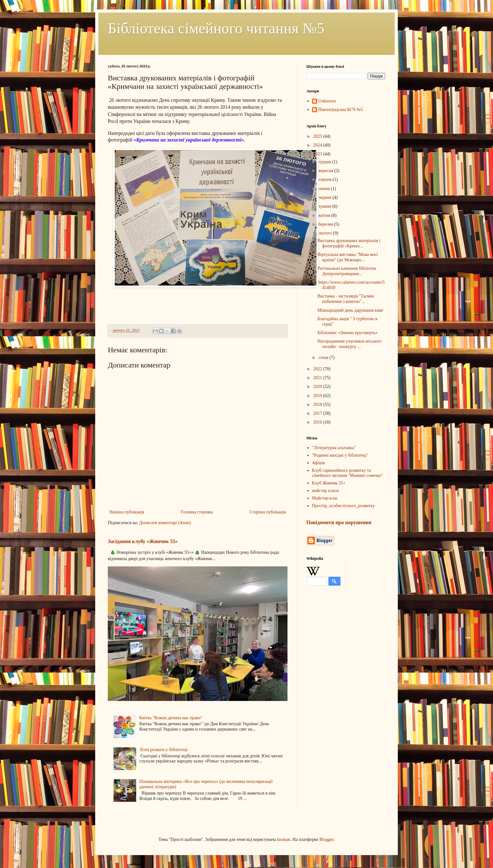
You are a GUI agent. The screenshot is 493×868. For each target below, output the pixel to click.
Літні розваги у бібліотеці (163, 750)
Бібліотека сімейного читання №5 (216, 28)
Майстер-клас (325, 498)
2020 (318, 387)
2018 (318, 405)
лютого (326, 233)
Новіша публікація (127, 512)
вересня (326, 171)
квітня (325, 215)
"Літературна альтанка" (334, 448)
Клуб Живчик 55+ (329, 483)
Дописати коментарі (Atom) (165, 523)
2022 (318, 369)
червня (325, 197)
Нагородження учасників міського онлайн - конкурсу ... (349, 344)
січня (324, 358)
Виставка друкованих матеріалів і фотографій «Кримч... (349, 243)
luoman (284, 839)
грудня (325, 162)
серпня (325, 179)
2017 (318, 413)
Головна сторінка (197, 512)
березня (326, 224)
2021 (318, 378)
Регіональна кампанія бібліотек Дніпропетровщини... (347, 271)
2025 (318, 136)
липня (325, 189)
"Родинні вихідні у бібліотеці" (340, 455)
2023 (318, 154)
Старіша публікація (268, 512)
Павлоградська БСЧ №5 (341, 110)
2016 (318, 422)
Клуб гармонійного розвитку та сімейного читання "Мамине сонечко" (348, 473)
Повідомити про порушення (339, 522)
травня (325, 206)
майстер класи (325, 491)
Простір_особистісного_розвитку (344, 506)
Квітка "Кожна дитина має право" (171, 718)
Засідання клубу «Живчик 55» (143, 541)
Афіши (319, 463)
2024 (318, 145)
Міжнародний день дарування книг (350, 310)
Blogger (326, 839)
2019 (318, 396)
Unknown (327, 101)
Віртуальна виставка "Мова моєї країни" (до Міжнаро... (348, 257)
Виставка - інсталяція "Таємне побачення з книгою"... (346, 299)
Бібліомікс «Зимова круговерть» (348, 333)
